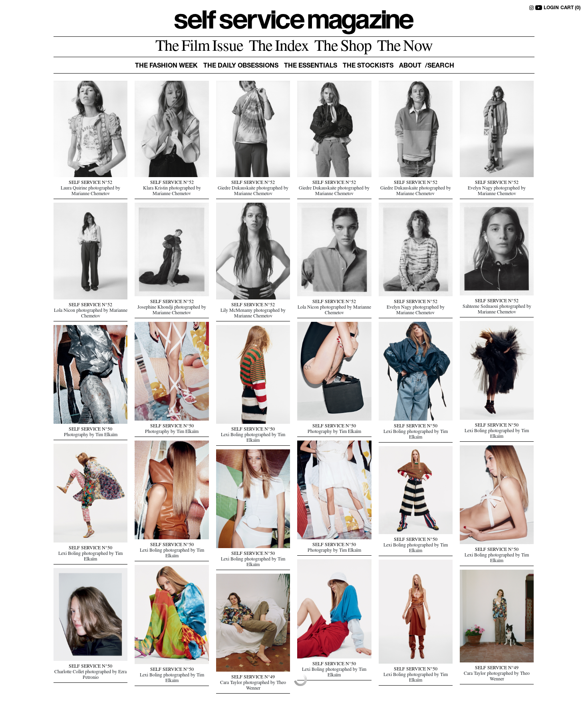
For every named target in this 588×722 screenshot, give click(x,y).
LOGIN (551, 8)
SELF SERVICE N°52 (90, 183)
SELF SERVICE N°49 (497, 668)
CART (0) (571, 8)
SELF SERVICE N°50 (497, 426)
